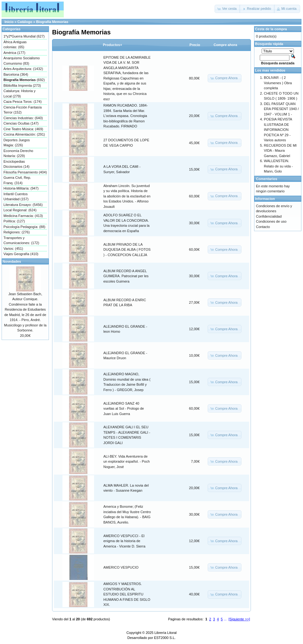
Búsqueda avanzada (278, 63)
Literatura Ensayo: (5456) (23, 205)
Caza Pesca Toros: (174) (23, 102)
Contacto (263, 227)
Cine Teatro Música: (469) (23, 129)
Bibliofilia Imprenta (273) (22, 85)
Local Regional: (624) (20, 210)
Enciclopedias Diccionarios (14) (17, 164)
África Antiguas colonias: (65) (15, 45)
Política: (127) (14, 221)
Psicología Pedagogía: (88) (24, 227)
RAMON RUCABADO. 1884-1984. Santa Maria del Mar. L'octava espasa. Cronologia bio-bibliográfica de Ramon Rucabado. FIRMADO (126, 116)
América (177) (14, 53)
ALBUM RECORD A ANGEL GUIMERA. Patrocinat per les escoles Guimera (126, 276)
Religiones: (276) (17, 232)
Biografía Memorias (52, 22)
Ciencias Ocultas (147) (21, 123)
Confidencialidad (269, 216)
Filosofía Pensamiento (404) (25, 172)
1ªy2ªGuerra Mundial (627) (24, 36)
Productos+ (113, 45)
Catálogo (25, 22)
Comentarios (267, 179)
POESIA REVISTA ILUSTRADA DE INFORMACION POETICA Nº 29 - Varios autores (278, 130)
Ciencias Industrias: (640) (23, 118)
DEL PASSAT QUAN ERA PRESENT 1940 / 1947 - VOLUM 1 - (281, 109)
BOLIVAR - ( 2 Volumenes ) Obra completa (278, 83)
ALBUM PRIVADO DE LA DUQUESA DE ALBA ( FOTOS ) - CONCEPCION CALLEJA (127, 250)
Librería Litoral (165, 633)
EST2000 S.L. (165, 638)
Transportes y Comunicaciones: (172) (21, 240)
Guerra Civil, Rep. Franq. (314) (17, 180)
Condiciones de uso (271, 221)
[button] (228, 9)
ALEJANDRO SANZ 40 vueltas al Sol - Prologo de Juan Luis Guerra (124, 409)
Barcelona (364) (16, 74)
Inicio (9, 22)
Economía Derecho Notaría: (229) (18, 153)
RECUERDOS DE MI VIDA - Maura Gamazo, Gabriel (280, 151)
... (225, 619)
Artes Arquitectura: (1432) (23, 69)
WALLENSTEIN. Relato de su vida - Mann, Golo (278, 166)
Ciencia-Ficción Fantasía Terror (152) (23, 110)
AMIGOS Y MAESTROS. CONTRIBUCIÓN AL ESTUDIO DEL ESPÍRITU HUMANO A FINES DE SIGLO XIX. (127, 594)
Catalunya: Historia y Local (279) (20, 94)
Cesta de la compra (271, 29)
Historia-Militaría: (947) (21, 188)
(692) (24, 80)
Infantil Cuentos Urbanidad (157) (16, 197)
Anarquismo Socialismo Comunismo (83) (22, 61)
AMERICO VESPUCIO (121, 567)
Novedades (12, 261)
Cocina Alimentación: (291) (24, 134)
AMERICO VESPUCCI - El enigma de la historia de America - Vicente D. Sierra (125, 541)
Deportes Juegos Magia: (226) (17, 143)
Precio (195, 45)
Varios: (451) (13, 249)
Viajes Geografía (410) (21, 254)
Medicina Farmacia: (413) (23, 216)
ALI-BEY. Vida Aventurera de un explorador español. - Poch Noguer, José (127, 462)
